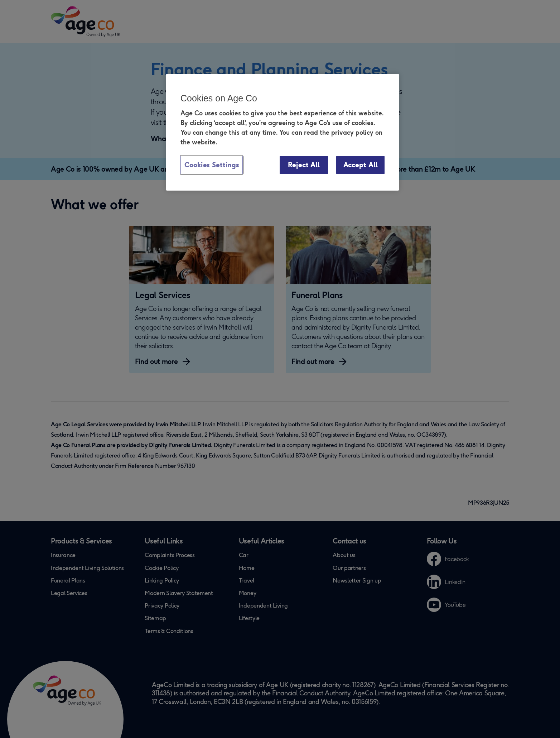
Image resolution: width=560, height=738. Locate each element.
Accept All (361, 165)
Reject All (304, 165)
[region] (283, 132)
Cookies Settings (212, 165)
